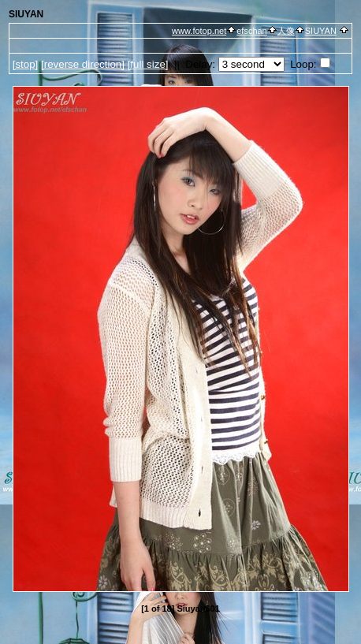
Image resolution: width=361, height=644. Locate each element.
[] (26, 64)
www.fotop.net (199, 31)
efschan (252, 31)
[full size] (148, 64)
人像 (286, 31)
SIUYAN (321, 31)
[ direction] (83, 64)
